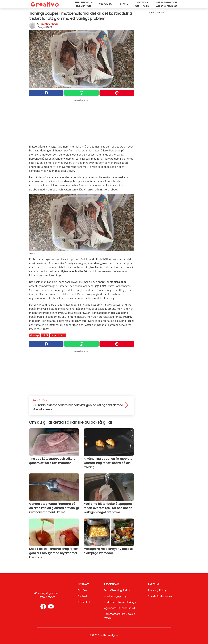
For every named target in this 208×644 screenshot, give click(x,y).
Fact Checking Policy (117, 590)
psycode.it (84, 602)
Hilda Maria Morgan (49, 24)
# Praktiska (58, 335)
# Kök (45, 335)
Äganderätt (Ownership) (119, 608)
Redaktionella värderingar (120, 602)
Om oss (83, 590)
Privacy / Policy (157, 590)
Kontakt (82, 596)
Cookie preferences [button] (160, 596)
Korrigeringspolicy (115, 596)
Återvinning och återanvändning (166, 4)
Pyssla (124, 4)
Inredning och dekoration (83, 4)
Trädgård (105, 4)
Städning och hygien (142, 4)
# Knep (34, 335)
